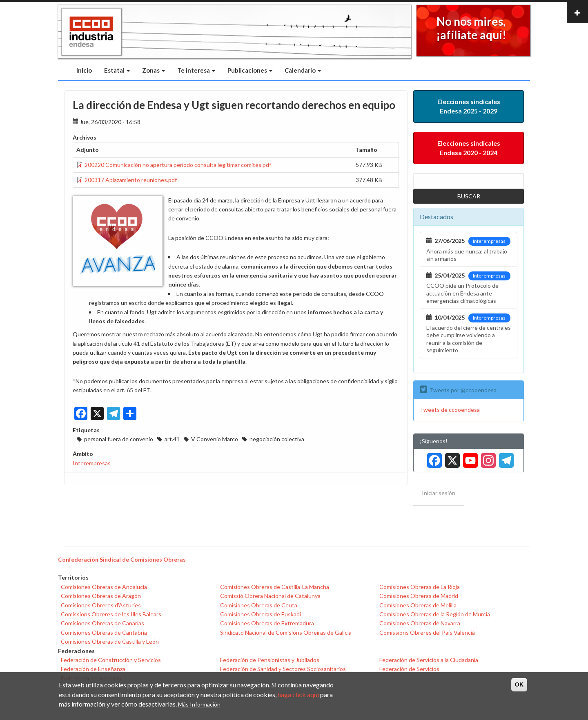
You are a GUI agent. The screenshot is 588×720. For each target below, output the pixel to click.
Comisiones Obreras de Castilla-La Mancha (275, 587)
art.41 (172, 439)
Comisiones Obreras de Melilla (418, 605)
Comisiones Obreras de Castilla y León (110, 641)
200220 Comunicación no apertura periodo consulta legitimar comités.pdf (178, 165)
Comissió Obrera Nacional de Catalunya (270, 596)
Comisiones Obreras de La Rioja (420, 587)
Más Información (199, 704)
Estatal (117, 70)
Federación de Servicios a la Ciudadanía (429, 660)
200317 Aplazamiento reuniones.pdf (131, 180)
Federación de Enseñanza (93, 669)
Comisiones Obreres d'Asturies (101, 605)
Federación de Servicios (409, 669)
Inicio (84, 70)
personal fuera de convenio (119, 439)
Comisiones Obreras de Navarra (420, 623)
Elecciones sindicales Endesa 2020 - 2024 (469, 148)
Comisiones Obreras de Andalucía (104, 587)
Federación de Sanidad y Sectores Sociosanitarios (283, 669)
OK (519, 684)
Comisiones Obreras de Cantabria (104, 632)
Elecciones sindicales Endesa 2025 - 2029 (469, 106)
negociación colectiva (277, 439)
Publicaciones (250, 70)
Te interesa (196, 70)
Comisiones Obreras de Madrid (419, 596)
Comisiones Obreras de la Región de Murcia (435, 614)
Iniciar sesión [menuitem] (439, 493)
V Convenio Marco (215, 439)
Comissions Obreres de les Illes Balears (111, 614)
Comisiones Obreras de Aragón (101, 596)
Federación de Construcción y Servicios (111, 660)
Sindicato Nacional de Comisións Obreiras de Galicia (286, 632)
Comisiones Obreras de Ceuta (259, 605)
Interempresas (92, 463)
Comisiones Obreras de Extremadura (267, 623)
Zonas (154, 70)
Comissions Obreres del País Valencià (427, 632)
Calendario (303, 70)
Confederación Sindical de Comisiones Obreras (122, 559)
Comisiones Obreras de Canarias (102, 623)
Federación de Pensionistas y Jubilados (270, 660)
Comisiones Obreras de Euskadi (261, 614)
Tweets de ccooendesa (450, 410)
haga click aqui (298, 694)
